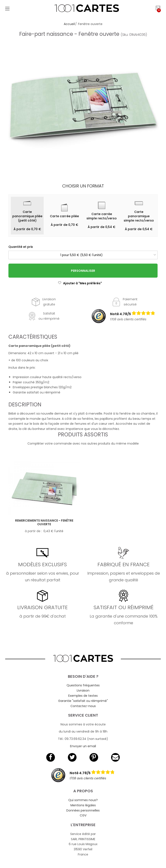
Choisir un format (83, 186)
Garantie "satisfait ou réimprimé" (83, 701)
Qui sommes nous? (83, 800)
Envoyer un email (83, 746)
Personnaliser (83, 271)
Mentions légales (83, 805)
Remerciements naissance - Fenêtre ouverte (44, 522)
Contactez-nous (83, 706)
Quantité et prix (21, 247)
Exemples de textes (83, 696)
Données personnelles (83, 810)
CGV (83, 815)
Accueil (69, 24)
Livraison (83, 690)
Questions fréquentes (83, 685)
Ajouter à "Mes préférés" (80, 283)
